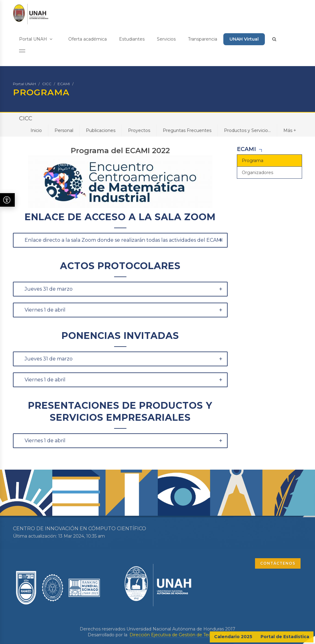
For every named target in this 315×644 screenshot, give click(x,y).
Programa (253, 161)
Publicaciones (101, 130)
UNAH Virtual (244, 39)
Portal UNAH (36, 39)
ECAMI (64, 84)
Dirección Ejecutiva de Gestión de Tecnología (178, 635)
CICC (47, 84)
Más (290, 130)
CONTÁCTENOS (278, 563)
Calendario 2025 (233, 637)
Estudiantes (132, 39)
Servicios (166, 39)
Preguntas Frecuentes (187, 130)
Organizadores (257, 173)
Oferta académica (88, 39)
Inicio (36, 130)
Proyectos (139, 130)
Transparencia (203, 39)
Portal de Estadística (285, 637)
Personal (64, 130)
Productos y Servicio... (247, 130)
